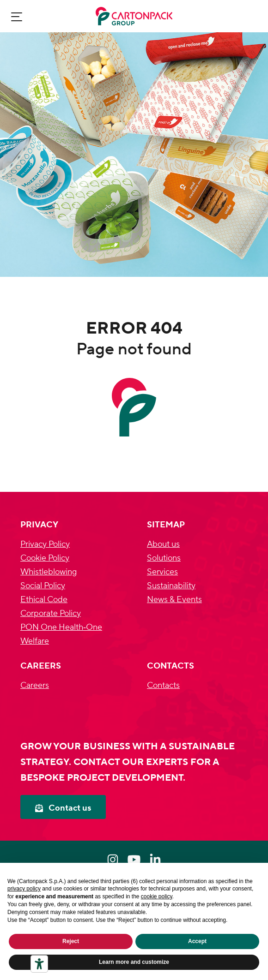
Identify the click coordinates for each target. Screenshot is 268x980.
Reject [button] (71, 941)
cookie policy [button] (157, 896)
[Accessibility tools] (39, 964)
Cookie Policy (45, 558)
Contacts (163, 685)
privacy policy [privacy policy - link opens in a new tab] (24, 889)
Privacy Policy (45, 544)
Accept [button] (197, 941)
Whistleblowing (49, 572)
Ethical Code (44, 600)
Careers (35, 685)
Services (162, 572)
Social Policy (43, 586)
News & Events (174, 600)
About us (163, 544)
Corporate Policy (51, 613)
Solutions (164, 558)
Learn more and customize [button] (134, 962)
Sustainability (171, 586)
